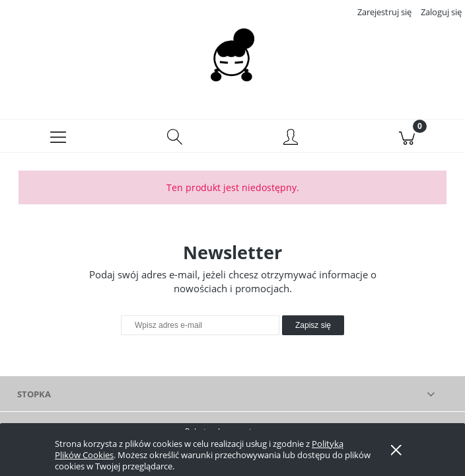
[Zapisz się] (313, 325)
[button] (58, 136)
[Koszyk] (407, 136)
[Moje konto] (291, 138)
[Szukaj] (174, 136)
